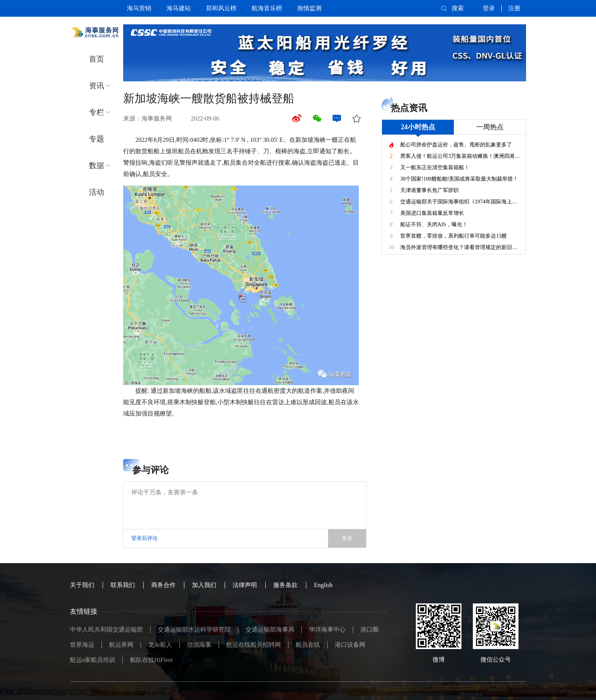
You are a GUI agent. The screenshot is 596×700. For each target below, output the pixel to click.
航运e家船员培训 (93, 660)
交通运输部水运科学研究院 (194, 629)
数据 (97, 165)
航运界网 (121, 645)
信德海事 (199, 645)
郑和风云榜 (221, 8)
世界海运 (82, 645)
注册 (514, 8)
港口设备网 (350, 645)
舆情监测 (309, 8)
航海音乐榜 (267, 8)
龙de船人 (160, 645)
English (323, 585)
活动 (97, 192)
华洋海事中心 (327, 629)
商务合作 (163, 585)
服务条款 (285, 585)
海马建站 (179, 8)
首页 (97, 59)
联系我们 (123, 585)
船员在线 (308, 645)
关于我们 (82, 585)
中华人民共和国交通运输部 (106, 629)
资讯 (97, 86)
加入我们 (204, 585)
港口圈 (369, 629)
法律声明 (245, 585)
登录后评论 (144, 538)
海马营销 (139, 8)
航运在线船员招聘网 (254, 645)
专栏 (97, 112)
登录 (489, 8)
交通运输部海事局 (270, 629)
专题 (97, 139)
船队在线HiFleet (151, 660)
